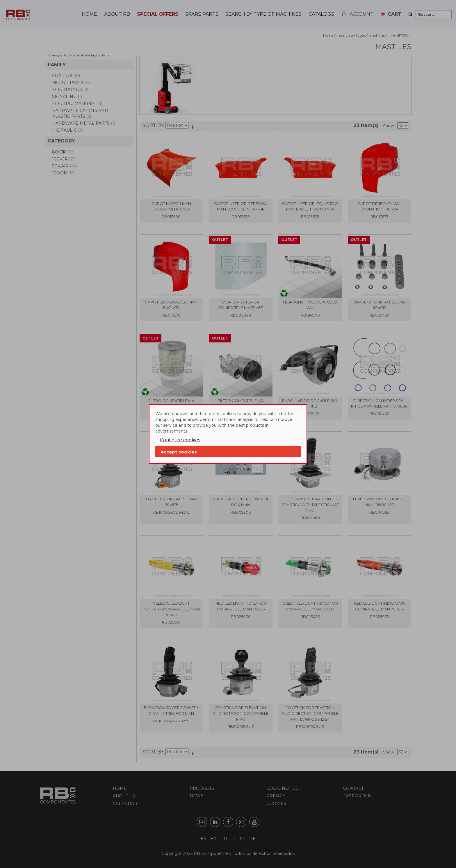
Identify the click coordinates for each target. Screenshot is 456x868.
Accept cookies (179, 452)
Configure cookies (180, 440)
